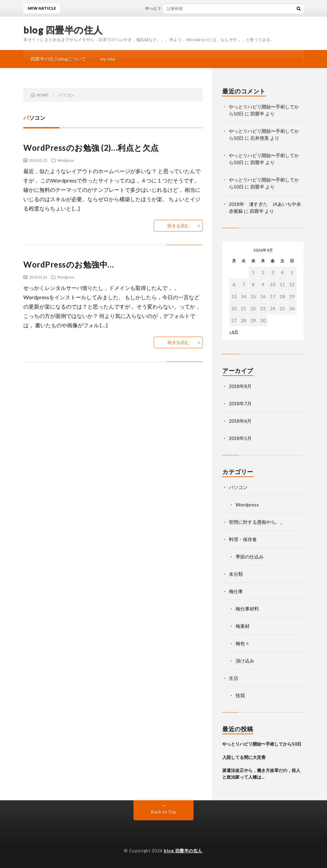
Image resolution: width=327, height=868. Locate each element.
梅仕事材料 (247, 609)
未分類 (236, 574)
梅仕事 (236, 591)
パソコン (238, 487)
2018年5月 (240, 438)
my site (108, 59)
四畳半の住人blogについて (58, 59)
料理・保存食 (243, 539)
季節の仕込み (250, 557)
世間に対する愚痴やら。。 (257, 522)
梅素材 (243, 626)
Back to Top (164, 812)
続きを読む (178, 226)
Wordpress (66, 160)
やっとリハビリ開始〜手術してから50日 (187, 8)
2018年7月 (240, 403)
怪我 (240, 695)
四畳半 (257, 114)
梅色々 (243, 643)
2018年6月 (240, 421)
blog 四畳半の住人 (63, 30)
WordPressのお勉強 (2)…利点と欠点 (91, 148)
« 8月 (234, 332)
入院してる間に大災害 (244, 757)
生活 (234, 678)
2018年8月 (240, 386)
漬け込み (245, 661)
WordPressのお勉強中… (69, 264)
